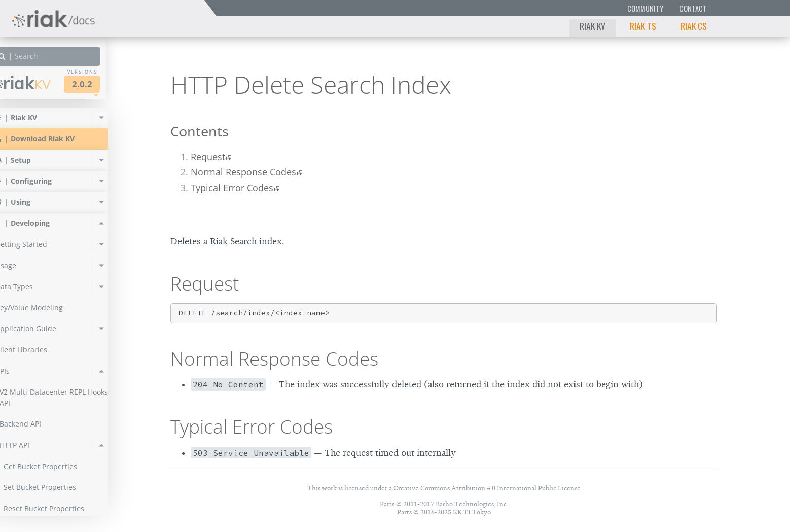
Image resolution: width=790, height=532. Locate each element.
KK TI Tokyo (472, 512)
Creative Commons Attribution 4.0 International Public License (487, 488)
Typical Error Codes (232, 188)
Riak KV (592, 26)
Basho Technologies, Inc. (472, 504)
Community (645, 8)
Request (208, 157)
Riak (43, 83)
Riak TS (643, 26)
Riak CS (694, 26)
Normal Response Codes (243, 172)
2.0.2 (103, 84)
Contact (693, 8)
